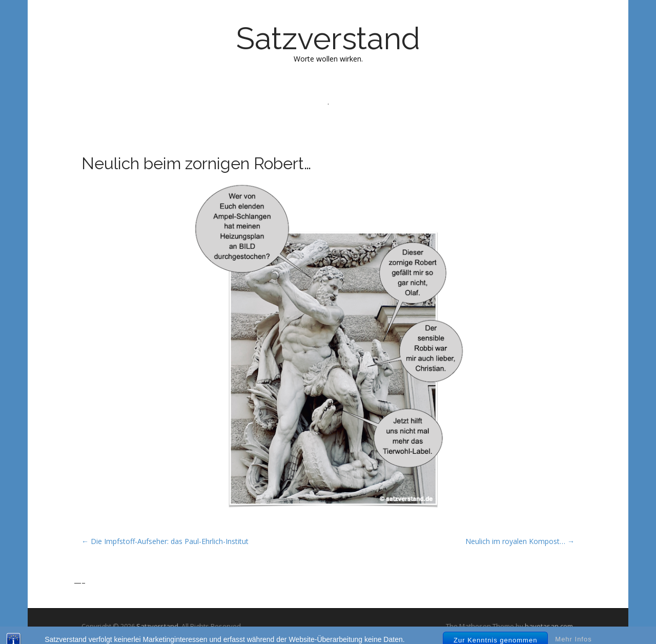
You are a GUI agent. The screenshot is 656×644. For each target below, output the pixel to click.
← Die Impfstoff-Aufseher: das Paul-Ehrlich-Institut (165, 541)
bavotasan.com (549, 626)
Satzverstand (328, 38)
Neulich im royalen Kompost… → (520, 541)
